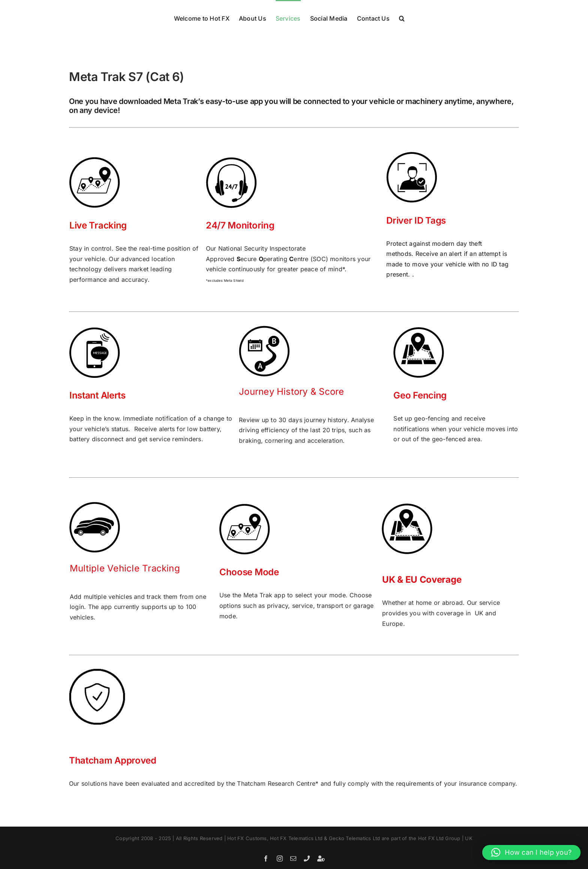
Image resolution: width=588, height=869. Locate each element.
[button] (402, 18)
